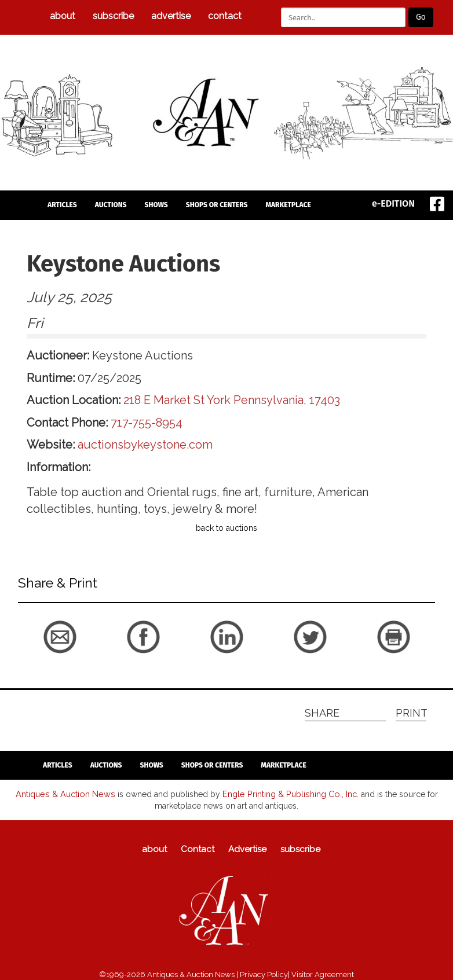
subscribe (113, 16)
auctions (111, 205)
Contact (225, 16)
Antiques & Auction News (67, 794)
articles (62, 205)
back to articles (46, 659)
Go (421, 17)
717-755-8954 (147, 423)
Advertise (171, 16)
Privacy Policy (264, 974)
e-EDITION (393, 203)
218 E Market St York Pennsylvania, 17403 (232, 400)
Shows (156, 205)
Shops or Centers (217, 205)
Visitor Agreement (323, 974)
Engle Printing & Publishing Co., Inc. (288, 794)
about (63, 16)
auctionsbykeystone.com (145, 445)
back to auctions (226, 528)
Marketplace (288, 205)
